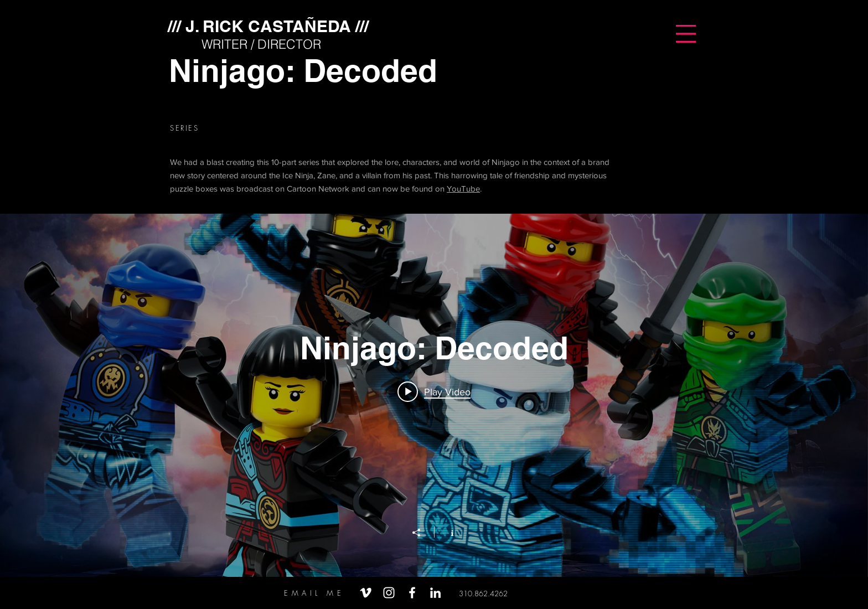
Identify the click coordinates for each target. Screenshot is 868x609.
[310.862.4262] (483, 594)
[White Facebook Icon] (412, 593)
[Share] (422, 533)
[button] (686, 34)
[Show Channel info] (446, 532)
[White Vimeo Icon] (366, 593)
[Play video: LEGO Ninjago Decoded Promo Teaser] (434, 391)
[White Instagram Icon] (389, 593)
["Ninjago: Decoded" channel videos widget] (434, 395)
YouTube (463, 189)
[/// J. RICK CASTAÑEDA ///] (268, 26)
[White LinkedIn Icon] (435, 593)
